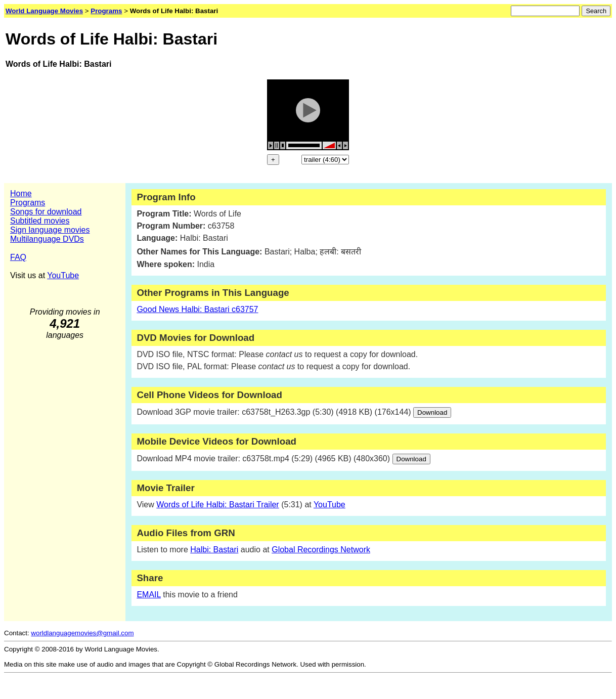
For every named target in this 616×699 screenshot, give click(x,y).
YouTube (63, 275)
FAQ (18, 257)
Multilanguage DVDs (47, 239)
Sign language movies (50, 230)
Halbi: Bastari (214, 550)
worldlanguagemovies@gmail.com (82, 633)
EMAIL (148, 595)
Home (21, 193)
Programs (28, 203)
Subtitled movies (40, 221)
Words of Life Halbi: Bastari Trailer (217, 505)
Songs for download (46, 212)
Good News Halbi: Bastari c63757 (197, 309)
